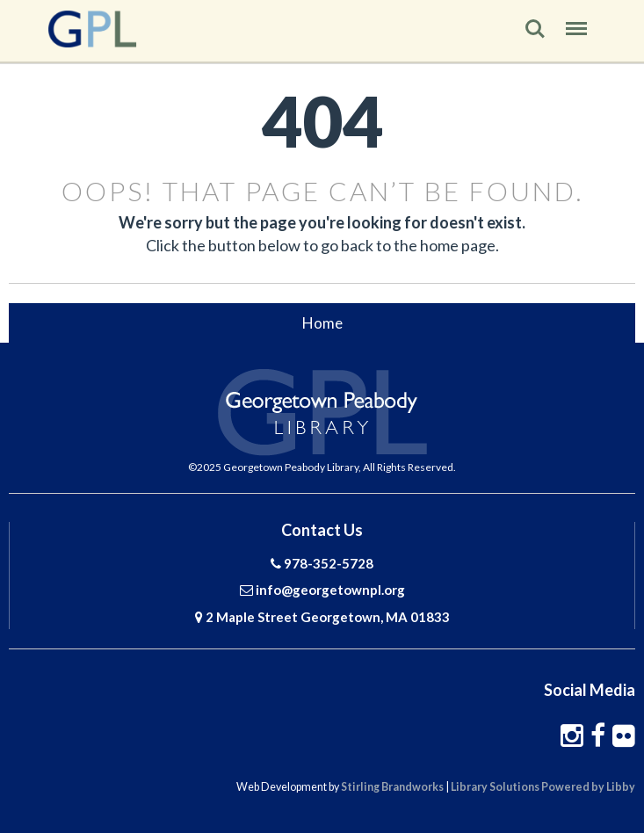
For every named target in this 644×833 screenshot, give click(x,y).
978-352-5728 (329, 563)
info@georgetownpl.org (330, 590)
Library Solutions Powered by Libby (543, 787)
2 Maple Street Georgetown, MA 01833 (328, 617)
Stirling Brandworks (392, 787)
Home (322, 323)
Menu (576, 23)
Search (535, 29)
